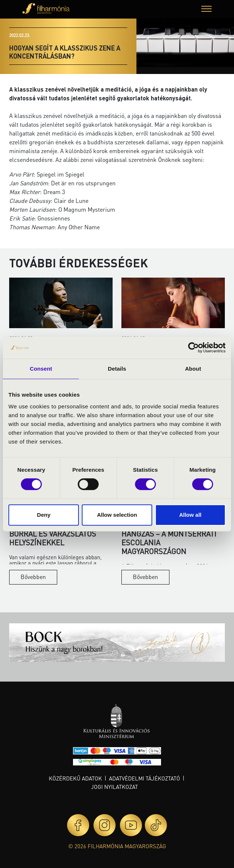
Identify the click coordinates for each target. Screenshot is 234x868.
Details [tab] (117, 369)
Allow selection (117, 515)
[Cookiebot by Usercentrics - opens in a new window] (193, 348)
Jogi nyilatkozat (114, 787)
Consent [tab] (41, 369)
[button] (206, 10)
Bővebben (33, 577)
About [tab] (193, 369)
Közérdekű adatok (75, 778)
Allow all (190, 515)
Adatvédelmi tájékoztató (145, 778)
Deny (44, 515)
